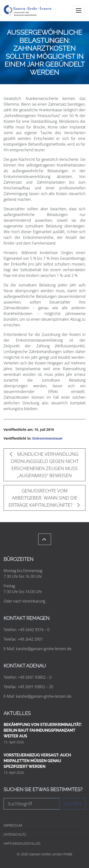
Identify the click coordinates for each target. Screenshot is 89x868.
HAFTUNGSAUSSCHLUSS (22, 843)
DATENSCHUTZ (15, 834)
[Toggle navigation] (79, 10)
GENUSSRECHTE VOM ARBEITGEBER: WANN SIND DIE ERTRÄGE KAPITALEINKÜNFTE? (44, 498)
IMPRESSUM (13, 825)
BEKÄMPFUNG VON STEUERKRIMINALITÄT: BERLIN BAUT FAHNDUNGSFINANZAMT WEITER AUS (43, 730)
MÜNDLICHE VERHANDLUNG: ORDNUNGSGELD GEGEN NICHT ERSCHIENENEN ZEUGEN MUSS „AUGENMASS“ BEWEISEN (45, 465)
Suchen (72, 804)
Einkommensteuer (47, 438)
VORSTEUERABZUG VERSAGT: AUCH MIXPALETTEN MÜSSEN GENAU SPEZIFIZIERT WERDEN (37, 761)
